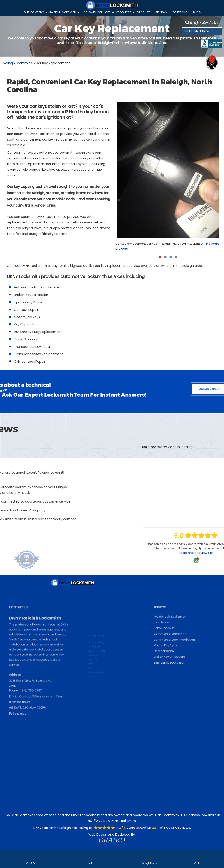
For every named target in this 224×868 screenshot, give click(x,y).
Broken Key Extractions (173, 672)
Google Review (150, 863)
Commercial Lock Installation (177, 660)
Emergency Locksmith (173, 677)
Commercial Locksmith (174, 655)
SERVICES (166, 636)
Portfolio (180, 12)
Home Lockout (169, 651)
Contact (14, 266)
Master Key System (172, 664)
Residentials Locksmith (174, 642)
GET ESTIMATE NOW (196, 31)
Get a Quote (33, 863)
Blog (197, 12)
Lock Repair (168, 647)
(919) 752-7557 (202, 22)
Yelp (91, 863)
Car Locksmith (169, 668)
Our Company (35, 13)
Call (197, 863)
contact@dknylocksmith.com (41, 702)
